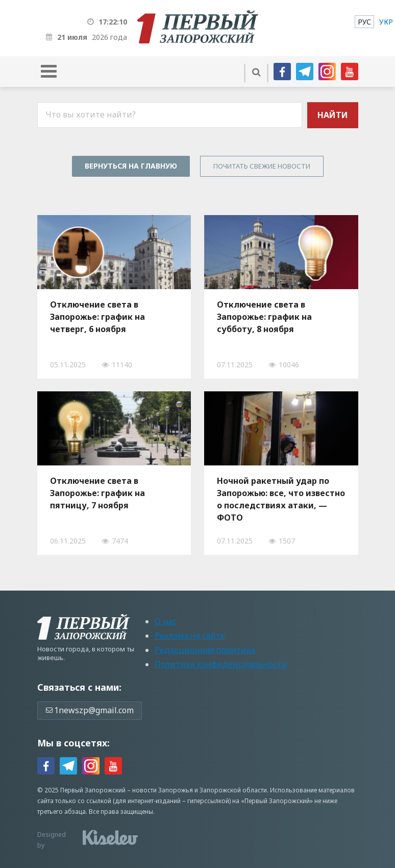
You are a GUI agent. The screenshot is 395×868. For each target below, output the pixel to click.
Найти (333, 115)
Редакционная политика (205, 650)
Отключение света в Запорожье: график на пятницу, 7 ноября (97, 493)
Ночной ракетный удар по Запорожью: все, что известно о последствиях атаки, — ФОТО (281, 499)
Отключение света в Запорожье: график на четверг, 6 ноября (97, 317)
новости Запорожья (163, 790)
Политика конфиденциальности (221, 664)
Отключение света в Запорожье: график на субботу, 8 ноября (264, 317)
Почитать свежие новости (262, 166)
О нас (166, 621)
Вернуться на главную (131, 166)
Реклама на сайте (190, 636)
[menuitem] (364, 22)
